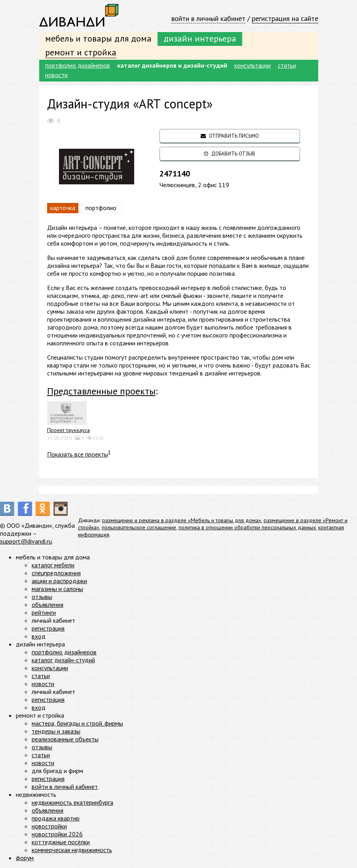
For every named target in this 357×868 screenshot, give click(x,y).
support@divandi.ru (26, 541)
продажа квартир (56, 818)
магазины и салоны (57, 589)
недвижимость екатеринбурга (72, 802)
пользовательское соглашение (139, 527)
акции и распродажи (59, 581)
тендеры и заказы (56, 731)
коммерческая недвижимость (72, 850)
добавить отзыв (230, 154)
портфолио (101, 208)
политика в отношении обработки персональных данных (247, 527)
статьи (287, 65)
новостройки (49, 826)
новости (56, 75)
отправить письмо (230, 136)
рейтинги (44, 612)
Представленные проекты (101, 391)
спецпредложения (56, 573)
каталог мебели (53, 565)
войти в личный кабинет (208, 18)
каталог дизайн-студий (63, 660)
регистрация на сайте (285, 18)
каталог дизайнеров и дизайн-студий (172, 65)
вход (39, 636)
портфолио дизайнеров (78, 65)
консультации (253, 65)
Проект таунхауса (68, 430)
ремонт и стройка (81, 52)
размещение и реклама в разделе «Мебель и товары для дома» (182, 520)
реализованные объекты (65, 739)
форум (25, 858)
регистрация (48, 628)
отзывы (42, 597)
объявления (47, 605)
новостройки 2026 (57, 834)
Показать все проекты (78, 454)
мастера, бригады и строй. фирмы (77, 723)
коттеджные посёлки (61, 842)
